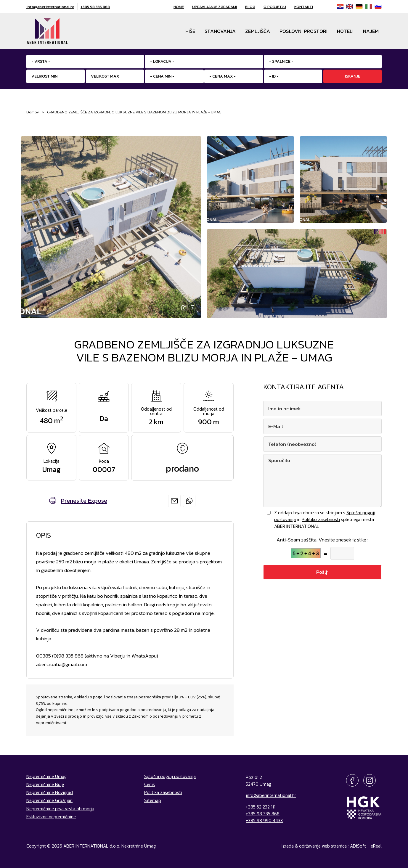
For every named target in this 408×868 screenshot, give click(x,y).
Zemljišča (258, 31)
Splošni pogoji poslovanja (170, 776)
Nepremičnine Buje (45, 784)
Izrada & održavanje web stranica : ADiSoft (324, 846)
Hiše (190, 31)
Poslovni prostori (303, 31)
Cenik (150, 784)
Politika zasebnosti (163, 792)
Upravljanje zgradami (215, 7)
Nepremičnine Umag (46, 776)
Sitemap (153, 800)
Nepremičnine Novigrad (50, 792)
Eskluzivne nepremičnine (51, 817)
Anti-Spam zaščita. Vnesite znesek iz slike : (322, 540)
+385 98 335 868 (95, 7)
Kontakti (304, 7)
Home (179, 7)
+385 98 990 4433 (264, 820)
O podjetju (275, 7)
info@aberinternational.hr (50, 7)
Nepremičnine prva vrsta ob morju (60, 809)
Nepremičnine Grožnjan (49, 800)
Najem (371, 31)
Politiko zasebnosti (321, 519)
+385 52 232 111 (261, 807)
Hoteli (345, 31)
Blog (250, 7)
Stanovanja (220, 31)
